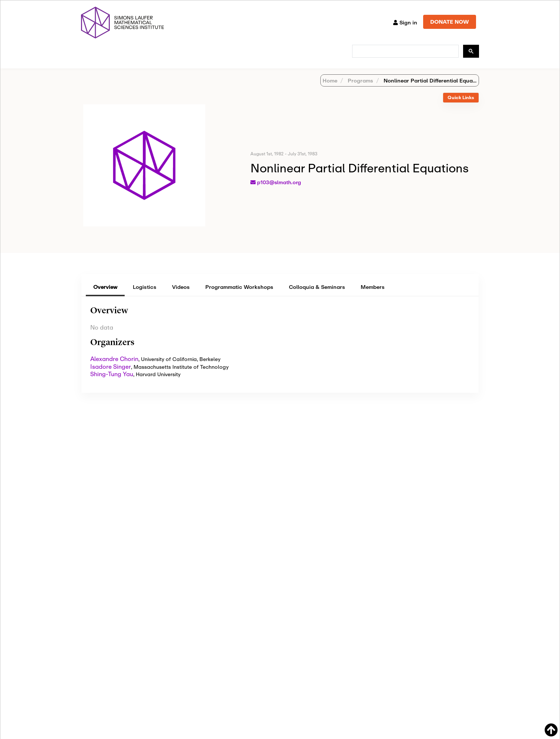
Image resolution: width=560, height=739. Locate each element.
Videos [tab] (181, 296)
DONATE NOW (450, 22)
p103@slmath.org (279, 192)
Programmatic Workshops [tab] (239, 296)
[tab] (461, 107)
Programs (360, 90)
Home (330, 90)
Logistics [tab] (145, 296)
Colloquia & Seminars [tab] (317, 296)
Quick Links (461, 107)
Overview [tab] (105, 296)
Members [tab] (373, 296)
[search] (405, 51)
